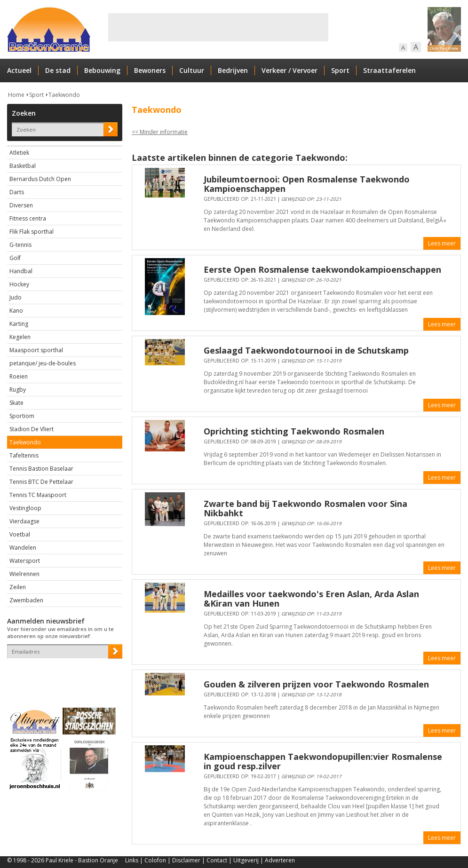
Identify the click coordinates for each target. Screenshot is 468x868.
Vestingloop (25, 508)
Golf (15, 258)
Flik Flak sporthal (32, 232)
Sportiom (22, 416)
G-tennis (20, 245)
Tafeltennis (24, 455)
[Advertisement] (218, 27)
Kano (16, 311)
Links (132, 860)
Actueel (19, 70)
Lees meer (442, 243)
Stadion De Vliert (32, 429)
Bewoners (150, 70)
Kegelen (20, 337)
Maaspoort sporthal (36, 350)
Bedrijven (233, 70)
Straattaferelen (389, 70)
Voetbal (20, 534)
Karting (19, 324)
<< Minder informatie (160, 132)
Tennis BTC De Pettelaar (41, 482)
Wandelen (23, 548)
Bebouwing (102, 70)
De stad (58, 70)
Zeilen (18, 587)
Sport (340, 70)
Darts (17, 192)
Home (16, 95)
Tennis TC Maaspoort (38, 495)
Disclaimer (186, 860)
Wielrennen (24, 574)
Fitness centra (28, 218)
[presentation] (62, 675)
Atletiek (19, 153)
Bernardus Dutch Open (40, 179)
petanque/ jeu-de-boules (43, 363)
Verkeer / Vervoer (290, 70)
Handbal (21, 271)
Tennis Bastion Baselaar (41, 469)
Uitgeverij (246, 860)
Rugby (18, 390)
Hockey (19, 284)
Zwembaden (26, 600)
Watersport (25, 561)
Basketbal (23, 166)
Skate (16, 403)
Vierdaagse (24, 521)
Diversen (21, 205)
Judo (16, 297)
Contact (217, 860)
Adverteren (280, 860)
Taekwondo (64, 95)
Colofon (155, 860)
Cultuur (192, 70)
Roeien (19, 376)
